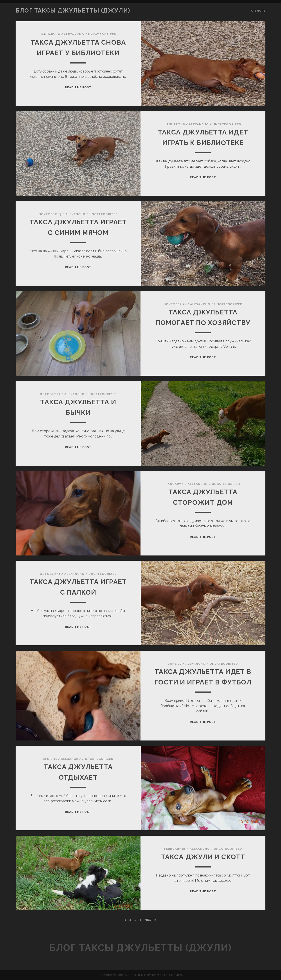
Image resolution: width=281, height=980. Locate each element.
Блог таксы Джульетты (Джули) (73, 11)
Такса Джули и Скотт (203, 857)
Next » (151, 920)
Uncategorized (102, 34)
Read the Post (78, 87)
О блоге (258, 11)
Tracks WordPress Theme (122, 975)
